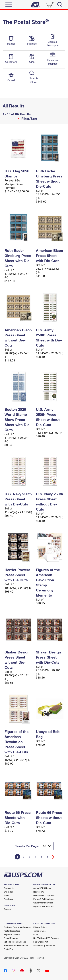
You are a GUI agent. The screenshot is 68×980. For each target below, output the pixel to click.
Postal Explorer (11, 938)
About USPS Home (42, 888)
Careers (7, 909)
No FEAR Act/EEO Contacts (46, 938)
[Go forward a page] (53, 857)
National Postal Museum (15, 942)
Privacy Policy (40, 927)
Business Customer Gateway (17, 927)
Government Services (43, 903)
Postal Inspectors (12, 931)
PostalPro (8, 949)
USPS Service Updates (44, 895)
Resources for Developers (16, 945)
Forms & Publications (43, 899)
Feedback (8, 899)
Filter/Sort (29, 119)
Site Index (8, 892)
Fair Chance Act (41, 942)
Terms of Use (39, 931)
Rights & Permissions (43, 906)
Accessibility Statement (44, 945)
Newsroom (39, 892)
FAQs (6, 895)
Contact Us (9, 888)
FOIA (36, 934)
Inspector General (12, 934)
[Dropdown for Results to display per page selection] (47, 846)
